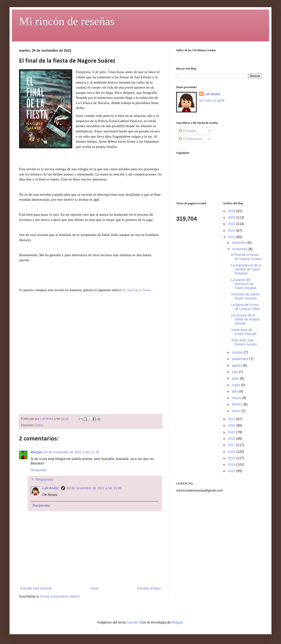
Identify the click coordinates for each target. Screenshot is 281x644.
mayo (236, 385)
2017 (232, 445)
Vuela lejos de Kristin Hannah (244, 332)
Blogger (177, 622)
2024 (232, 224)
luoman (133, 622)
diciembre (240, 243)
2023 (232, 230)
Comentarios (190, 139)
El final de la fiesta (137, 290)
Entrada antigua (149, 588)
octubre (238, 352)
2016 (232, 452)
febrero (238, 404)
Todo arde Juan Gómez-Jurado (244, 342)
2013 (232, 471)
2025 (232, 217)
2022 (232, 237)
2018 (232, 439)
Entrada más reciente (36, 588)
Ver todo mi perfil (212, 100)
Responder (39, 470)
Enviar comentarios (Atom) (60, 596)
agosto (237, 365)
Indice (39, 425)
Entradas (188, 131)
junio (236, 378)
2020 (232, 425)
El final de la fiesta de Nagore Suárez (246, 257)
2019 (232, 432)
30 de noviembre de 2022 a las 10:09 (94, 488)
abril (236, 391)
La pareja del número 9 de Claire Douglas (244, 284)
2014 (232, 464)
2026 (232, 211)
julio (235, 372)
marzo (237, 398)
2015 (232, 458)
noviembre (240, 249)
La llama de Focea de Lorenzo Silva (245, 307)
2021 (232, 419)
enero (237, 411)
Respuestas (44, 480)
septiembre (241, 359)
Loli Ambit (51, 488)
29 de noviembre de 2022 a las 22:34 (72, 452)
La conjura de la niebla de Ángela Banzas (245, 319)
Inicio (95, 588)
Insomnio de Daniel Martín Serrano (245, 296)
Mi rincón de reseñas (67, 21)
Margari (37, 452)
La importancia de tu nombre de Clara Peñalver (246, 269)
